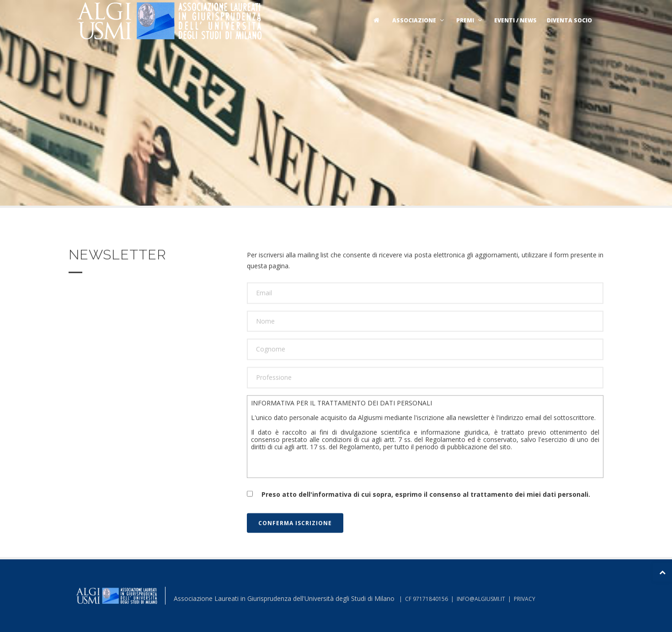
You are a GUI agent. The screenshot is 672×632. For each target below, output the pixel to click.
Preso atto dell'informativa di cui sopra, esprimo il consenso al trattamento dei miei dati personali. (419, 508)
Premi (470, 20)
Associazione (419, 20)
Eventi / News (515, 20)
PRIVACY (525, 599)
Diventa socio (569, 20)
